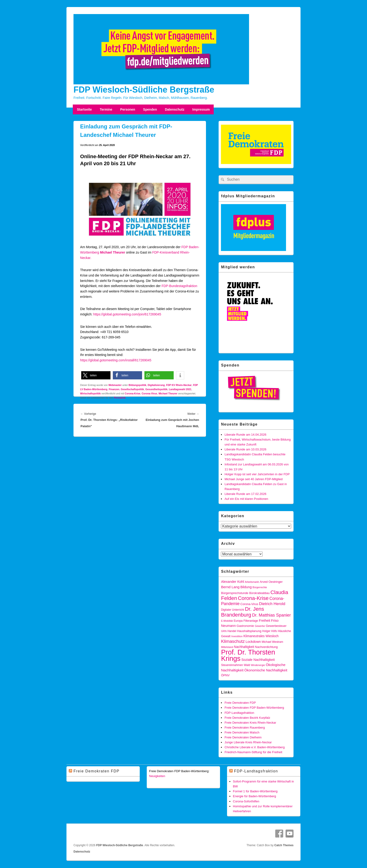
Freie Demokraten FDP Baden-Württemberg (254, 708)
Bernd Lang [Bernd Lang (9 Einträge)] (230, 587)
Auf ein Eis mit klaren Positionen (246, 499)
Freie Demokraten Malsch (242, 732)
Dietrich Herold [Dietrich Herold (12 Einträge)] (272, 604)
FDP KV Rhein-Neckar (179, 385)
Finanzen (114, 389)
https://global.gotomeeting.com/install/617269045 (116, 360)
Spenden (150, 109)
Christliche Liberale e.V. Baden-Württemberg (255, 747)
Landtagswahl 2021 (180, 389)
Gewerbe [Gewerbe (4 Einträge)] (260, 626)
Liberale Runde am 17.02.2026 (245, 494)
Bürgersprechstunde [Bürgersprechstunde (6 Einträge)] (235, 593)
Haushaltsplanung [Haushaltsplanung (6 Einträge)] (249, 631)
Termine (106, 109)
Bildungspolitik (137, 385)
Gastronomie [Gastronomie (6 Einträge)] (245, 626)
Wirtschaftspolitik (90, 393)
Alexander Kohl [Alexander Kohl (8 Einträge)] (232, 582)
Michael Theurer (168, 393)
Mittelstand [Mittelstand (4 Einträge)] (227, 647)
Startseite (84, 109)
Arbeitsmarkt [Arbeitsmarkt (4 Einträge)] (252, 582)
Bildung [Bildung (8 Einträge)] (246, 587)
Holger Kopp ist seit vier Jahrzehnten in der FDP (257, 474)
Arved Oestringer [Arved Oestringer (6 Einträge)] (271, 582)
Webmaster (115, 385)
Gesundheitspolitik (156, 389)
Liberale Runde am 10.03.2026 (245, 449)
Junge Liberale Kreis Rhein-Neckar (248, 742)
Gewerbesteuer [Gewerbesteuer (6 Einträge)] (276, 626)
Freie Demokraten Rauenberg (245, 728)
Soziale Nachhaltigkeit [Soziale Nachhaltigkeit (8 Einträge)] (258, 660)
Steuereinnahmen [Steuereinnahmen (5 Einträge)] (232, 665)
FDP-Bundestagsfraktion (179, 286)
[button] (96, 375)
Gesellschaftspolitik (132, 389)
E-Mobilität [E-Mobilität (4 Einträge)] (227, 621)
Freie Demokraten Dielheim (243, 737)
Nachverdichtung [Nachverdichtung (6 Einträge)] (266, 647)
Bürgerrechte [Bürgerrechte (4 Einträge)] (260, 587)
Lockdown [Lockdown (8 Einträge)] (253, 642)
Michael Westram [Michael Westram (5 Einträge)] (272, 642)
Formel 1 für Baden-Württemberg (255, 791)
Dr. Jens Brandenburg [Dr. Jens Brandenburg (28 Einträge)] (242, 612)
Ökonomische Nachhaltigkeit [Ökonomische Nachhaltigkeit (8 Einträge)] (266, 670)
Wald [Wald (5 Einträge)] (247, 665)
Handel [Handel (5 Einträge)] (232, 631)
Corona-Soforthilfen (246, 801)
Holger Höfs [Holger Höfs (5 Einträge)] (270, 631)
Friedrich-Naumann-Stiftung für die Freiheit (253, 752)
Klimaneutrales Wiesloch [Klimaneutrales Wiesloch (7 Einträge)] (261, 636)
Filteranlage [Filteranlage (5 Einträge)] (251, 621)
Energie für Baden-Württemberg (254, 796)
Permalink (120, 398)
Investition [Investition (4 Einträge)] (237, 636)
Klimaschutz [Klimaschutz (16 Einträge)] (233, 641)
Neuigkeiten (157, 776)
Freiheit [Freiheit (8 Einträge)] (264, 621)
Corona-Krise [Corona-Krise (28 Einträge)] (253, 598)
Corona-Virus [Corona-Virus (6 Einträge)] (249, 604)
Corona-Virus (149, 393)
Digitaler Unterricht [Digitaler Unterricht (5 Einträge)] (232, 610)
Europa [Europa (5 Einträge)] (238, 621)
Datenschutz (174, 109)
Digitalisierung (156, 385)
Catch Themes (284, 845)
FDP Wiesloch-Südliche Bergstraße (144, 90)
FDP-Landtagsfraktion (239, 713)
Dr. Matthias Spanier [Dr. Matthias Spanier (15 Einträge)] (272, 615)
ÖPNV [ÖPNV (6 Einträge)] (225, 675)
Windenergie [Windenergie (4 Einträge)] (258, 665)
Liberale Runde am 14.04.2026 (245, 435)
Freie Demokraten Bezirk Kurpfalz (247, 718)
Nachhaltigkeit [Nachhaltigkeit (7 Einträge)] (244, 647)
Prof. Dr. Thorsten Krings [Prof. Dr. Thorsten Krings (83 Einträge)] (248, 655)
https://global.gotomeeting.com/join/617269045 (127, 314)
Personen (128, 109)
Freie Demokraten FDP (240, 703)
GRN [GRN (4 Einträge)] (224, 631)
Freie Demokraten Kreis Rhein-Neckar (250, 723)
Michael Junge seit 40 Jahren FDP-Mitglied (253, 479)
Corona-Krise (133, 393)
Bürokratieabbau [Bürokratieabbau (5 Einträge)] (259, 593)
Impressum (201, 109)
